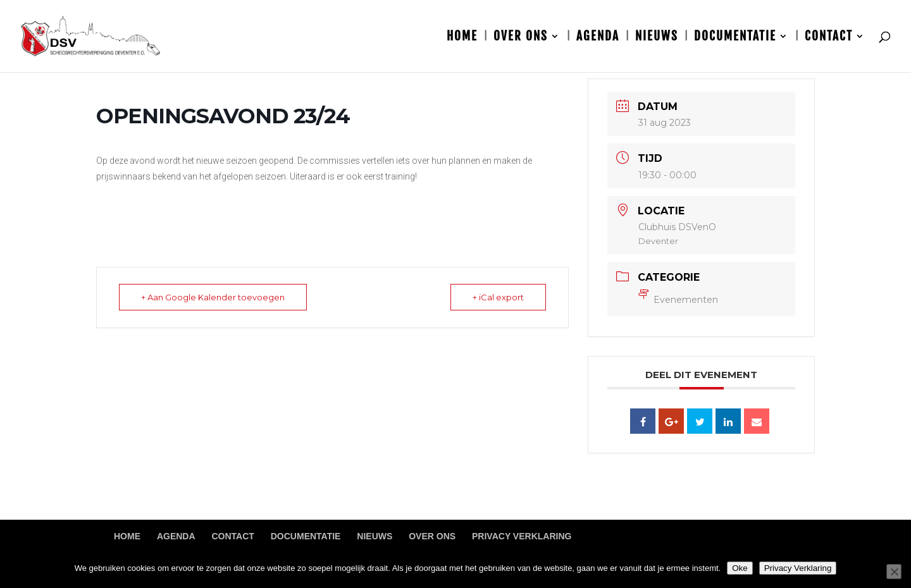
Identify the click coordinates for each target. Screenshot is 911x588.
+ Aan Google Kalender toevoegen (213, 297)
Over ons (521, 38)
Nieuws (657, 38)
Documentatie (735, 38)
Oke (740, 568)
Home (462, 38)
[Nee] (894, 572)
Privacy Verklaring (522, 536)
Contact (829, 38)
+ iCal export (498, 297)
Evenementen (678, 300)
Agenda (598, 38)
